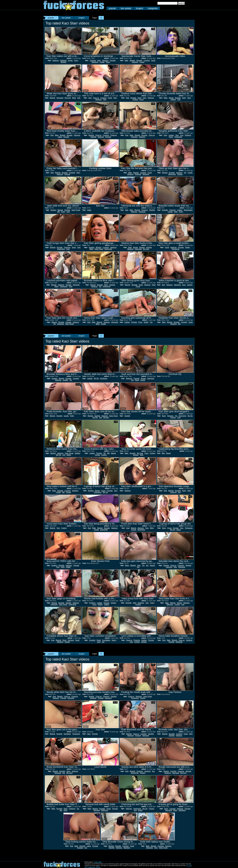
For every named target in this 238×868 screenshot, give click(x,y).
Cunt (182, 135)
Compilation (106, 640)
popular (112, 8)
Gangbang (67, 734)
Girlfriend (188, 135)
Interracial (60, 98)
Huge (65, 810)
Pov (138, 567)
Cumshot (93, 60)
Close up (96, 98)
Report (48, 53)
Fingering (114, 135)
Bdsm (127, 565)
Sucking (190, 285)
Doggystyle (172, 174)
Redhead (63, 60)
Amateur (53, 210)
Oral (101, 418)
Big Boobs (104, 378)
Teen (105, 99)
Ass (179, 324)
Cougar (97, 455)
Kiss (183, 604)
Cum (68, 212)
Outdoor (180, 174)
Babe (126, 60)
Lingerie (137, 642)
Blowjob (132, 60)
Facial (153, 60)
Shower (143, 378)
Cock (68, 249)
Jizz (103, 642)
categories (153, 8)
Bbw (163, 453)
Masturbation (188, 210)
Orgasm (135, 99)
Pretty (72, 416)
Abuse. (98, 867)
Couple (70, 60)
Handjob (93, 137)
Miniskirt (64, 62)
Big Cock (68, 98)
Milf (58, 212)
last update (126, 8)
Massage (186, 603)
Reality (187, 247)
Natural (113, 453)
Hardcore (56, 60)
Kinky (63, 567)
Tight (142, 455)
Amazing (80, 848)
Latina (60, 137)
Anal (90, 98)
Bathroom (170, 604)
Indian (89, 210)
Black (74, 98)
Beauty (168, 453)
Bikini (91, 249)
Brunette (139, 60)
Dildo (176, 212)
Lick (151, 322)
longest (139, 8)
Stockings (95, 62)
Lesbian (173, 99)
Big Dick (106, 418)
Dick (79, 98)
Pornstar (113, 60)
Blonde (171, 98)
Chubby (106, 604)
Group (103, 491)
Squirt (74, 247)
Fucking (173, 418)
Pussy (76, 60)
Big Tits (96, 378)
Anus (184, 285)
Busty (139, 98)
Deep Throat (76, 210)
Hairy (99, 60)
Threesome (178, 137)
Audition (77, 453)
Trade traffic (98, 862)
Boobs (69, 455)
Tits (185, 173)
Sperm (114, 640)
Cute (179, 99)
